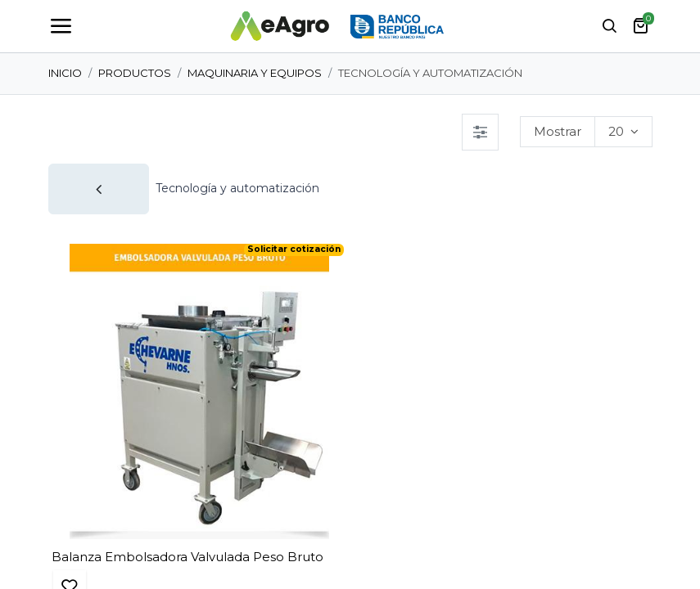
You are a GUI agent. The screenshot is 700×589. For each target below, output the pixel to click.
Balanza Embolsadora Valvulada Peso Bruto (187, 557)
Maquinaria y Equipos (255, 73)
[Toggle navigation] (61, 26)
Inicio (65, 73)
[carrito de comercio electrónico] (640, 26)
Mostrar (558, 131)
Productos (135, 73)
